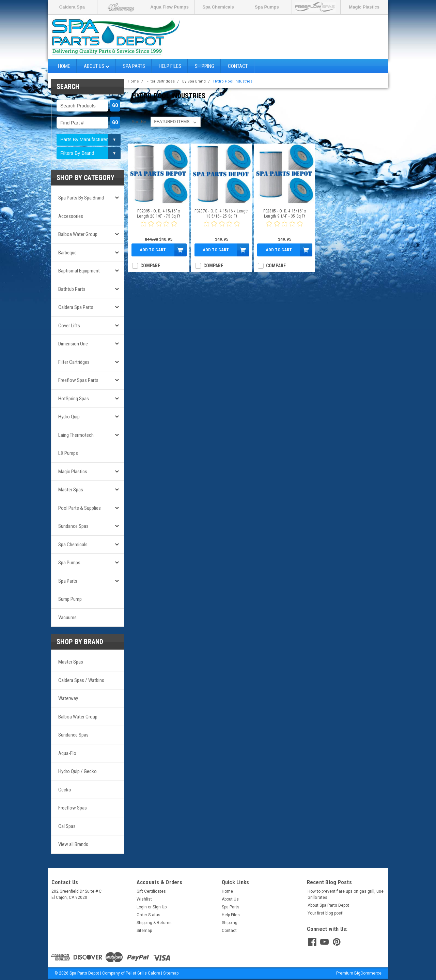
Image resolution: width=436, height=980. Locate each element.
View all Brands (73, 844)
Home (64, 66)
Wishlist (144, 899)
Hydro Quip (69, 417)
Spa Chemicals (218, 7)
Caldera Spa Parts (76, 307)
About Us (97, 66)
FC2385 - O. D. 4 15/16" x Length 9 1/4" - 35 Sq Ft (285, 214)
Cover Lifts (69, 326)
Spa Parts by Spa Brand (81, 198)
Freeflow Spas (73, 808)
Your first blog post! (325, 913)
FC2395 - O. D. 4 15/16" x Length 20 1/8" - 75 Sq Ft (159, 214)
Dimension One (73, 344)
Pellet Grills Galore (143, 973)
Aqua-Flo (67, 753)
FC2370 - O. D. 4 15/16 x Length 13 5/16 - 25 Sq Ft (222, 214)
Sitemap (144, 931)
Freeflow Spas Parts (78, 380)
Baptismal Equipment (79, 271)
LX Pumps (68, 453)
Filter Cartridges (74, 362)
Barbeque (67, 253)
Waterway (68, 698)
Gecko (65, 790)
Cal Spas (67, 826)
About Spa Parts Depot (328, 905)
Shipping (205, 66)
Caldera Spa (72, 7)
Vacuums (67, 618)
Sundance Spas (73, 526)
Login (142, 907)
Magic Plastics (364, 7)
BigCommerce (368, 973)
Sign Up (160, 907)
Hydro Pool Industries (233, 81)
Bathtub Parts (72, 289)
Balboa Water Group (78, 234)
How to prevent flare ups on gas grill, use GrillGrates (346, 894)
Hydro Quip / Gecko (77, 771)
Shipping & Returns (154, 923)
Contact (238, 66)
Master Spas (71, 490)
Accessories (71, 216)
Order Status (149, 915)
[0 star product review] (159, 228)
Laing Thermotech (76, 435)
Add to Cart (153, 250)
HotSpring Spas (74, 399)
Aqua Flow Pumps (169, 7)
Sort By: (139, 122)
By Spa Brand (194, 81)
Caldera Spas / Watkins (81, 680)
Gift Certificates (151, 891)
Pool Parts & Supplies (80, 508)
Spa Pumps (267, 7)
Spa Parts (134, 66)
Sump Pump (70, 599)
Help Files (170, 66)
